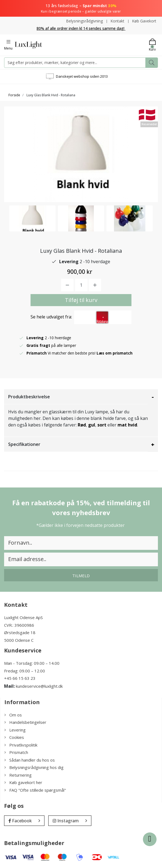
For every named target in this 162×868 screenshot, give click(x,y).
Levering (15, 730)
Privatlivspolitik (21, 745)
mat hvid (127, 425)
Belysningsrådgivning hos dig (34, 767)
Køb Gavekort (144, 21)
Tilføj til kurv (81, 300)
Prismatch (16, 752)
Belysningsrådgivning (84, 21)
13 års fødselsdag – (81, 8)
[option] (32, 218)
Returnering (18, 775)
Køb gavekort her (23, 782)
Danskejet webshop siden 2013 (82, 76)
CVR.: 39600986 (19, 625)
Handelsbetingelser (25, 722)
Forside (14, 95)
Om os (13, 715)
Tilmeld (81, 576)
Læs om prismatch (115, 353)
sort (102, 425)
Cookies (14, 737)
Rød (82, 425)
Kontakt (117, 21)
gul (92, 425)
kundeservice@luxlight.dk (39, 686)
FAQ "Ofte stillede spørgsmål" (35, 790)
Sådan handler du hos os (30, 760)
